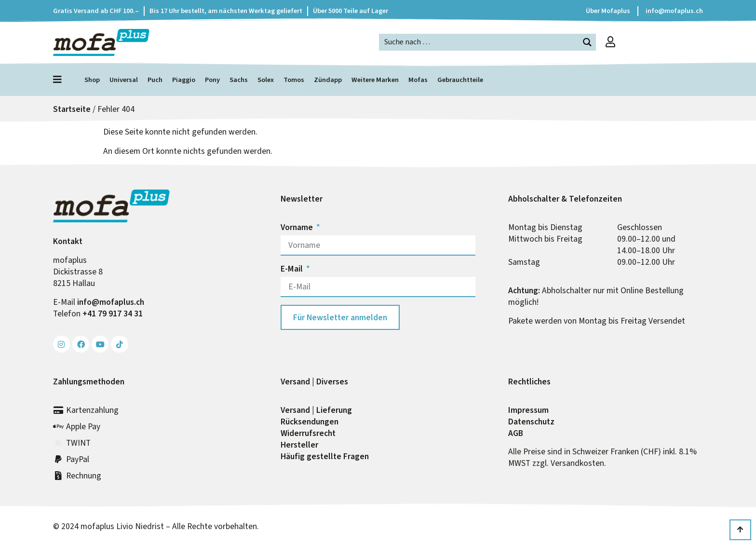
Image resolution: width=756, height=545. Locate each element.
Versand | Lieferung (316, 410)
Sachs (239, 80)
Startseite (72, 109)
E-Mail (293, 269)
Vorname (298, 227)
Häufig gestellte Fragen (325, 456)
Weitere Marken (375, 80)
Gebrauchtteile (460, 80)
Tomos (294, 80)
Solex (266, 80)
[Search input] (479, 42)
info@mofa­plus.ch (111, 302)
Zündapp (328, 80)
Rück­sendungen (310, 422)
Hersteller (299, 445)
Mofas (418, 80)
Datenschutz (531, 422)
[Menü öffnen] (60, 80)
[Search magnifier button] (587, 42)
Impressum (528, 410)
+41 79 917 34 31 (113, 313)
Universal (124, 80)
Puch (155, 80)
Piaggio (184, 80)
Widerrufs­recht (308, 433)
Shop (92, 80)
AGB (516, 433)
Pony (212, 80)
